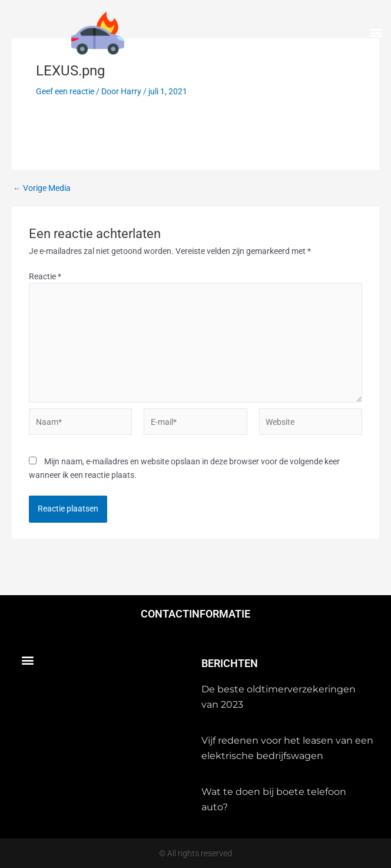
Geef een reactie (65, 91)
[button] (375, 33)
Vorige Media (42, 189)
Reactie (45, 276)
